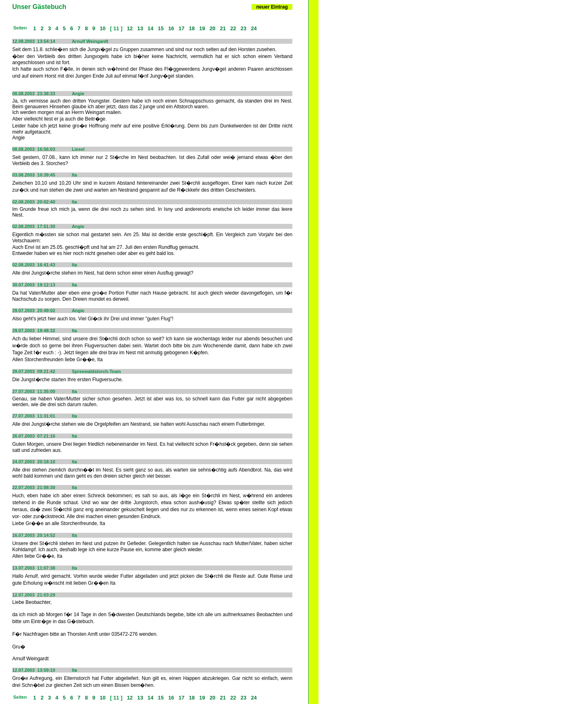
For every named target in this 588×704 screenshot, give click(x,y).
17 (182, 28)
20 (213, 28)
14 (151, 28)
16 (171, 28)
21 (223, 28)
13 (140, 28)
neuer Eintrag (272, 7)
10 (103, 28)
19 (202, 28)
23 (243, 28)
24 (254, 28)
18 (192, 28)
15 (161, 28)
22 (233, 28)
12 (130, 28)
